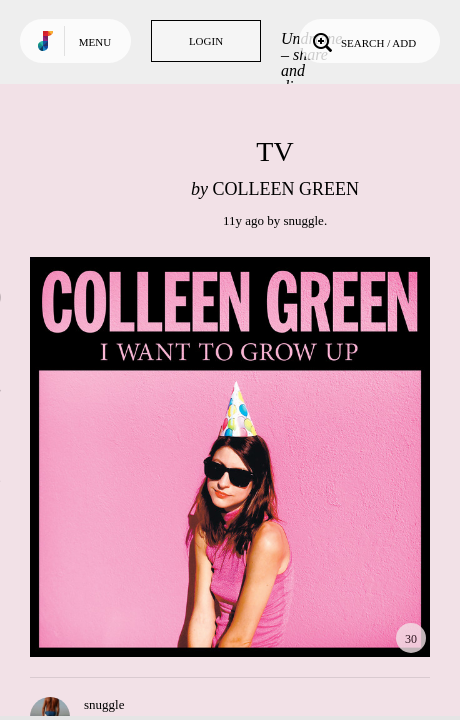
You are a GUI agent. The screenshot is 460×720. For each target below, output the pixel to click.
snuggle (303, 220)
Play (230, 457)
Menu (95, 42)
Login (206, 41)
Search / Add (362, 41)
